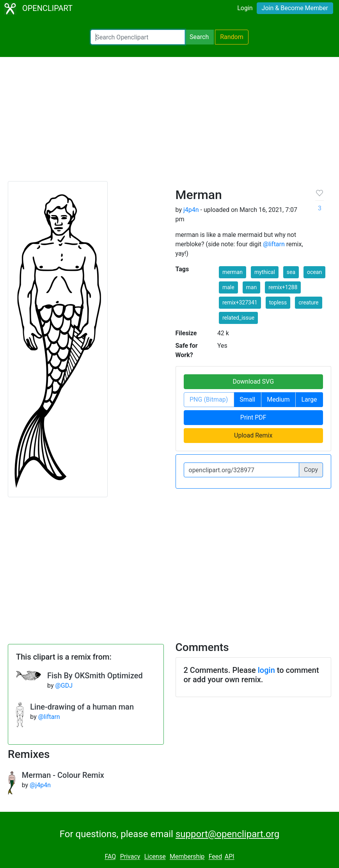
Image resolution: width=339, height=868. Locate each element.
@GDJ (64, 686)
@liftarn (274, 244)
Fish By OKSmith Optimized (95, 676)
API (230, 857)
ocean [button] (314, 272)
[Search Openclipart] (138, 37)
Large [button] (309, 399)
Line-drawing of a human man (82, 707)
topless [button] (278, 302)
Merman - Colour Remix (63, 775)
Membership (187, 857)
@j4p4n (40, 785)
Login (245, 8)
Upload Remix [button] (253, 435)
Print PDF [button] (253, 417)
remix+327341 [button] (240, 302)
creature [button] (308, 302)
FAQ (110, 857)
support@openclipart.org (227, 834)
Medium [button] (278, 399)
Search (199, 37)
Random (232, 37)
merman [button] (233, 272)
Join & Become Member (295, 8)
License (155, 857)
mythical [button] (265, 272)
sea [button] (291, 272)
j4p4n (191, 210)
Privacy (130, 857)
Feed (216, 857)
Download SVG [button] (253, 382)
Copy (311, 470)
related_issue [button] (238, 318)
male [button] (228, 287)
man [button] (252, 287)
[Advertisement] (169, 123)
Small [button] (247, 399)
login (266, 670)
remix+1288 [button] (283, 287)
